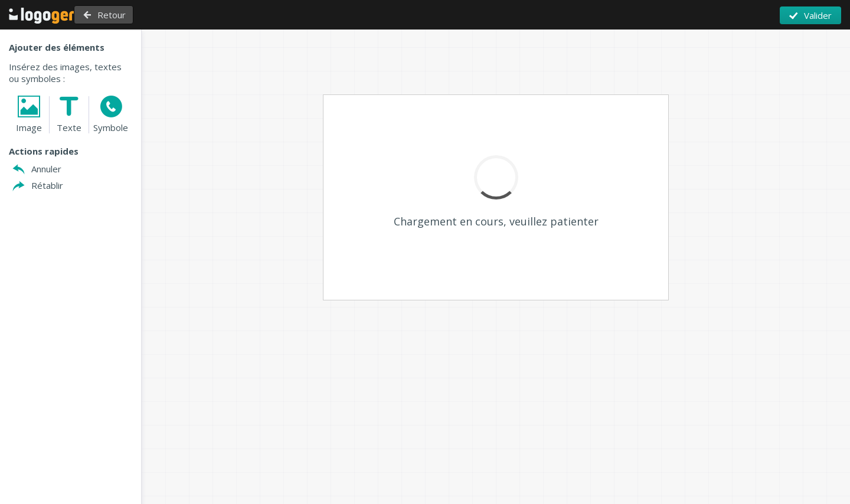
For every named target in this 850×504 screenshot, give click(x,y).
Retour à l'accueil (50, 15)
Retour (138, 15)
